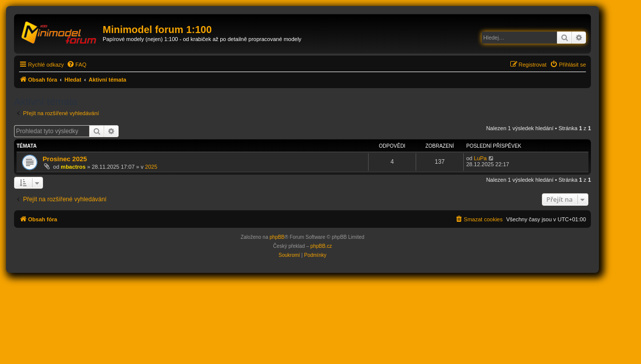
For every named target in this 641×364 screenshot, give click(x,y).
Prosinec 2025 (65, 159)
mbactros (73, 167)
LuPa (480, 158)
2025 (151, 167)
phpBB (277, 237)
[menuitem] (77, 65)
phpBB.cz (321, 246)
